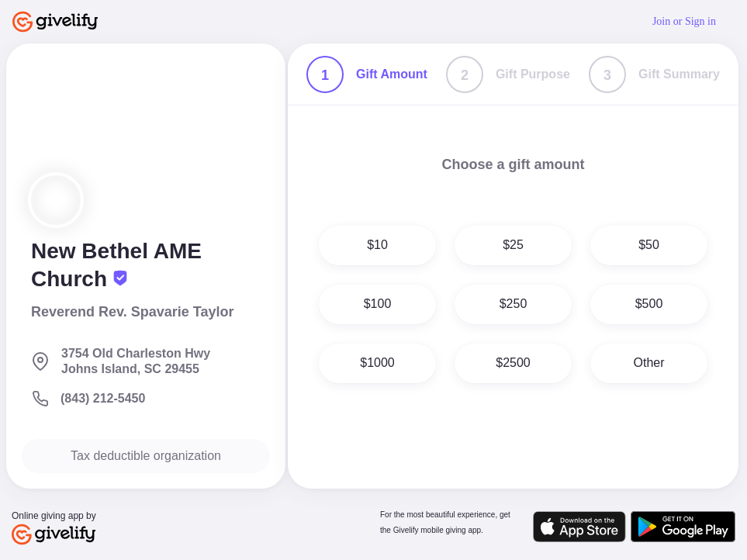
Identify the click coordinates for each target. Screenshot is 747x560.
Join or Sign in (684, 21)
